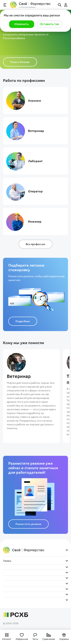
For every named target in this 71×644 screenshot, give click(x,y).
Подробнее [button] (23, 321)
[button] (22, 24)
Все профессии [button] (35, 244)
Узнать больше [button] (20, 62)
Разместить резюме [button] (28, 524)
